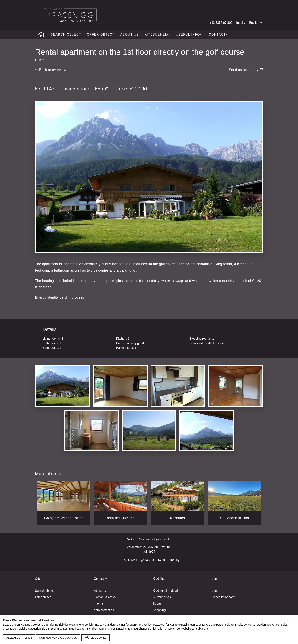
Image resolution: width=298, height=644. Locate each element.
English (256, 23)
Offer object (101, 34)
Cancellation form (224, 597)
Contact (219, 34)
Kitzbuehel (157, 34)
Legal (215, 591)
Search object (66, 34)
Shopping (159, 610)
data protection (104, 610)
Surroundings (162, 597)
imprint (98, 604)
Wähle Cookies (96, 638)
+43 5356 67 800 (221, 23)
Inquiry (241, 23)
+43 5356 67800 (154, 560)
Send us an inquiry (246, 70)
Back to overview (51, 70)
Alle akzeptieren (19, 638)
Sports (157, 604)
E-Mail (131, 560)
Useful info (189, 34)
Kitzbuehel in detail (166, 591)
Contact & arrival (105, 597)
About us (130, 34)
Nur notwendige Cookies (58, 638)
